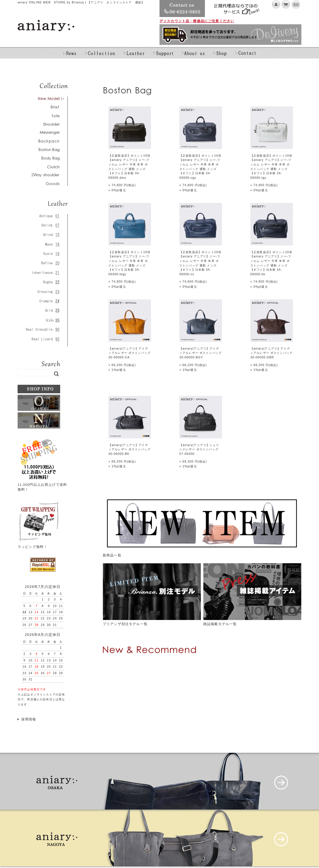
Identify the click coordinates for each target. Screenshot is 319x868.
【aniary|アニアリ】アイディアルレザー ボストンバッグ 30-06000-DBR (271, 353)
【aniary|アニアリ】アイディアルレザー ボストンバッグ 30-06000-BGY (201, 353)
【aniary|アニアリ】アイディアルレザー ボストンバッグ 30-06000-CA (130, 353)
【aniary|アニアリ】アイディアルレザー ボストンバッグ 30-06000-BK (130, 449)
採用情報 (29, 719)
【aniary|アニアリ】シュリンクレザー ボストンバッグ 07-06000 (199, 449)
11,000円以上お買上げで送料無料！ (42, 484)
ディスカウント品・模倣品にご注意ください (197, 21)
